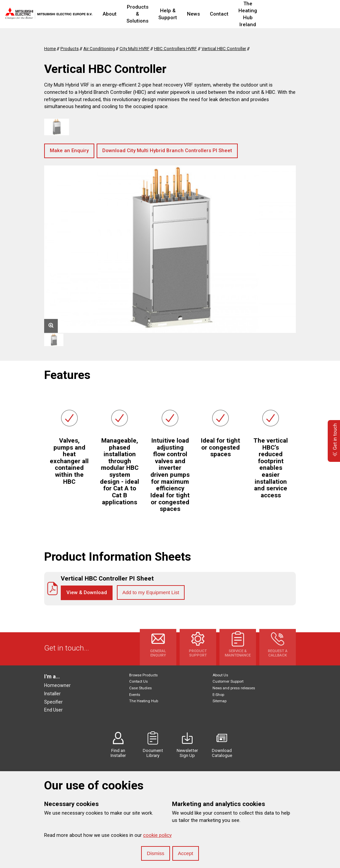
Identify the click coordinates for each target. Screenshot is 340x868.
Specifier (53, 702)
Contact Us (138, 682)
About (110, 14)
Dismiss (156, 853)
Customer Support (228, 682)
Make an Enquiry (69, 151)
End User (53, 710)
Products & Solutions (146, 14)
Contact (243, 14)
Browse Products (143, 675)
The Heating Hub (144, 701)
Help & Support (188, 14)
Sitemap (219, 701)
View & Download (87, 592)
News (218, 14)
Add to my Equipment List (151, 592)
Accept (186, 853)
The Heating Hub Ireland (285, 14)
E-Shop (218, 695)
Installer (52, 694)
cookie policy (157, 835)
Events (135, 695)
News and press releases (234, 688)
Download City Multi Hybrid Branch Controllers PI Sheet (167, 151)
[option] (170, 249)
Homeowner (57, 685)
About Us (220, 675)
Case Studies (140, 688)
